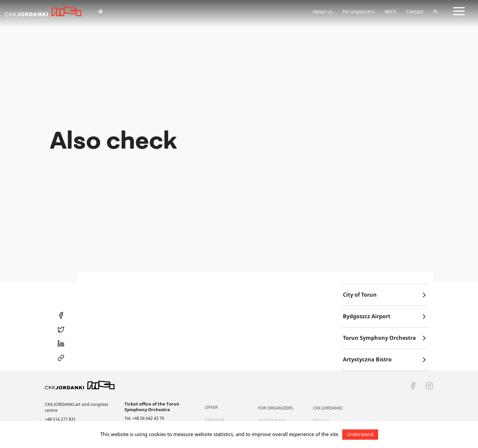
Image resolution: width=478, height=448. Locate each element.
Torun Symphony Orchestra (386, 338)
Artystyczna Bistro (386, 360)
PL (436, 11)
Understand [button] (360, 434)
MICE (391, 11)
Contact (415, 11)
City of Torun (386, 295)
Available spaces (272, 420)
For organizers (359, 11)
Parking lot (214, 419)
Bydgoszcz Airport (386, 316)
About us (323, 11)
